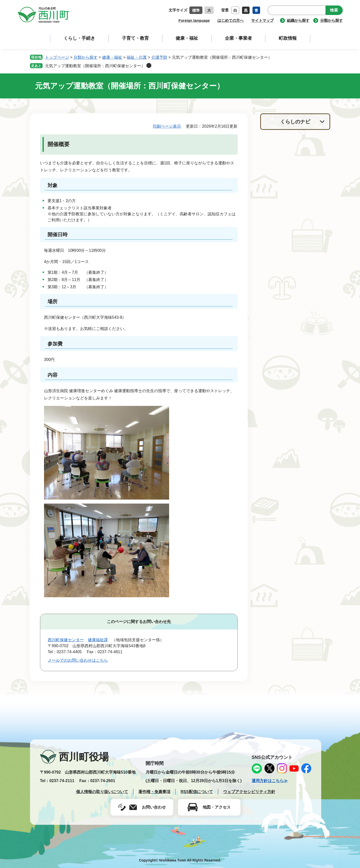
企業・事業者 (238, 38)
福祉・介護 (137, 57)
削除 (149, 65)
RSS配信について (197, 792)
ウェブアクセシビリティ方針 (249, 792)
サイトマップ (262, 20)
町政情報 (288, 38)
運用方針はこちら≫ (270, 781)
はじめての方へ (231, 20)
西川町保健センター (66, 640)
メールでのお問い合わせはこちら (78, 660)
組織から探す (298, 20)
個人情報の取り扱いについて (102, 792)
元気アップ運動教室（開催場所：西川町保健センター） (95, 66)
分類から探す (331, 20)
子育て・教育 (135, 38)
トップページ (57, 57)
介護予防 (159, 57)
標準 (196, 10)
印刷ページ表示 (167, 126)
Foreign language (194, 20)
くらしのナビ (295, 122)
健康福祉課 (98, 640)
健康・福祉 (187, 38)
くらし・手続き (79, 38)
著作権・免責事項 (154, 792)
